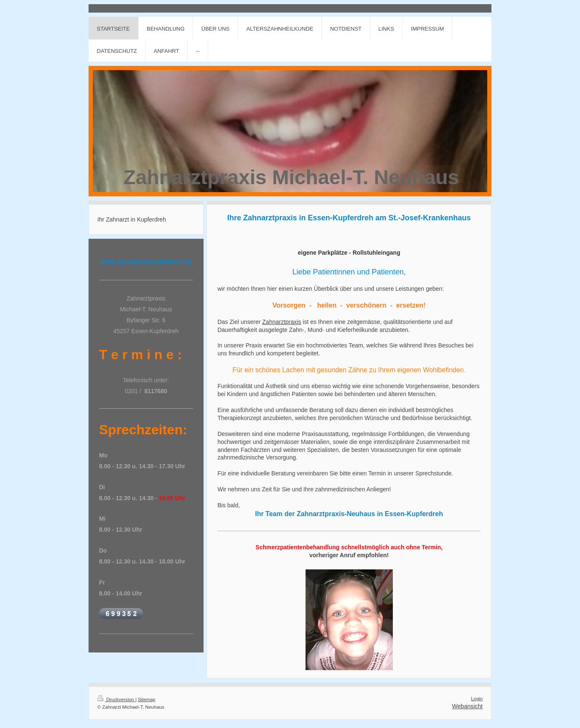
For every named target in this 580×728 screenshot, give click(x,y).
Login (477, 699)
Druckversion (116, 699)
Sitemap (147, 699)
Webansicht (467, 706)
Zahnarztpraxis (282, 322)
